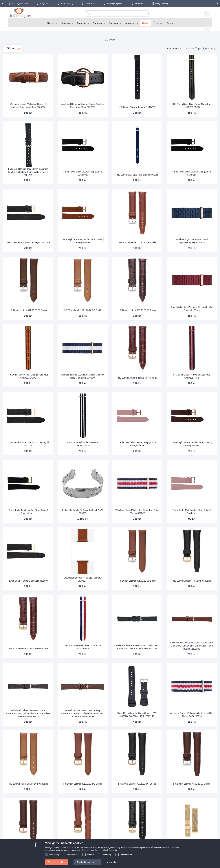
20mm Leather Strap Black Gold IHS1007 (72, 527)
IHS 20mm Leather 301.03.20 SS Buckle (114, 281)
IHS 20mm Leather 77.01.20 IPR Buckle (156, 711)
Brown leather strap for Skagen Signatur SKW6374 (114, 527)
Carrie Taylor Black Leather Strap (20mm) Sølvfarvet (114, 158)
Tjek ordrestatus (46, 850)
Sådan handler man (142, 836)
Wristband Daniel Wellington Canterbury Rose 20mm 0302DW (156, 465)
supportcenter (128, 818)
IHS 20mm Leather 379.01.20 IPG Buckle (156, 773)
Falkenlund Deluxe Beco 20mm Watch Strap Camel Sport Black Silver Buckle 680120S (156, 587)
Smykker (114, 23)
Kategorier (130, 23)
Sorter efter (189, 46)
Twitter (175, 847)
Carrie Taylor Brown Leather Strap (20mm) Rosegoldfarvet (198, 404)
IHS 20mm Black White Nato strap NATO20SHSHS (114, 404)
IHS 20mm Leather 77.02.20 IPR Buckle (72, 773)
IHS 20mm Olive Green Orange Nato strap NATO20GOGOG (72, 342)
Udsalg (146, 23)
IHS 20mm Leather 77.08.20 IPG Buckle (114, 773)
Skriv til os (43, 841)
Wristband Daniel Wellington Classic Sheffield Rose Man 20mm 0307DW (114, 95)
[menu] (110, 22)
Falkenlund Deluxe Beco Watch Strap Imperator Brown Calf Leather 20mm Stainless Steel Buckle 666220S (72, 649)
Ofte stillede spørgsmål (49, 846)
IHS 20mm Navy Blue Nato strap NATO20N (156, 158)
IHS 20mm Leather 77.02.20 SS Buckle (198, 711)
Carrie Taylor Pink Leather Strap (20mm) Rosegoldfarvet (156, 404)
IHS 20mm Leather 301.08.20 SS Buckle (156, 527)
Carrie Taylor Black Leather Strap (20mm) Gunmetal (198, 158)
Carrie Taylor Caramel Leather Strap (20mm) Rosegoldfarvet (114, 219)
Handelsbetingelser (141, 850)
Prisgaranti (44, 4)
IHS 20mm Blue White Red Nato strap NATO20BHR (114, 588)
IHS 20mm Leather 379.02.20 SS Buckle (156, 281)
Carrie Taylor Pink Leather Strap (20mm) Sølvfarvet (198, 465)
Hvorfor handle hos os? (79, 846)
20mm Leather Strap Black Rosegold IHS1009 (72, 219)
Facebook (177, 842)
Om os (71, 836)
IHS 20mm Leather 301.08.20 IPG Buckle (114, 711)
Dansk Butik (90, 4)
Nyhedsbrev (44, 855)
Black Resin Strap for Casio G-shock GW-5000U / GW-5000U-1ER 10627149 (156, 649)
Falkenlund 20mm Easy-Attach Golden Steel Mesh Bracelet (198, 773)
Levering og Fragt (77, 841)
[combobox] (112, 13)
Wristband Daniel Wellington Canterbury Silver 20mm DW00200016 (198, 649)
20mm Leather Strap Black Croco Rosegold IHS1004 (72, 404)
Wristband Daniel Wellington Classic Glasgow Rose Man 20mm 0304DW (114, 341)
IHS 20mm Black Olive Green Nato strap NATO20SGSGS (198, 96)
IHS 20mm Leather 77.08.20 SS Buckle (156, 219)
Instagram (177, 837)
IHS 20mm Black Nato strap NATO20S (156, 96)
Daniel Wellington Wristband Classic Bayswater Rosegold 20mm (198, 218)
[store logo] (20, 13)
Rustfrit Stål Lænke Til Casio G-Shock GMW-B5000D (114, 465)
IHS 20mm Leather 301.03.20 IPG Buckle (72, 711)
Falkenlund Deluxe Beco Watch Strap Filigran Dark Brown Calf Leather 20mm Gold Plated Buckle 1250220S (198, 587)
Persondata (138, 846)
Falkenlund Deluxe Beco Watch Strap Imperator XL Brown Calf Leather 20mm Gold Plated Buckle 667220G (114, 649)
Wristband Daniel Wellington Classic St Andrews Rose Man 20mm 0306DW (72, 95)
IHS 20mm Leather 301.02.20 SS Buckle (72, 281)
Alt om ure (73, 850)
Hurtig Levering (67, 4)
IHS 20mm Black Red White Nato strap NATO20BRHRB (198, 342)
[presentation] (3, 3)
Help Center (44, 836)
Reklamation (138, 841)
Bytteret (20, 4)
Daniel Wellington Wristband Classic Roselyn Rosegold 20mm (198, 281)
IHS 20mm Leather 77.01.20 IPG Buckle (198, 527)
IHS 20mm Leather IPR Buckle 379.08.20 (156, 342)
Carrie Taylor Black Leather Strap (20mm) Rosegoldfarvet (72, 465)
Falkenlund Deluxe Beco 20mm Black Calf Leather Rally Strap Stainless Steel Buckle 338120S (72, 157)
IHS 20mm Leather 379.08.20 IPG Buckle (72, 588)
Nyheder (158, 23)
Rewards (171, 23)
